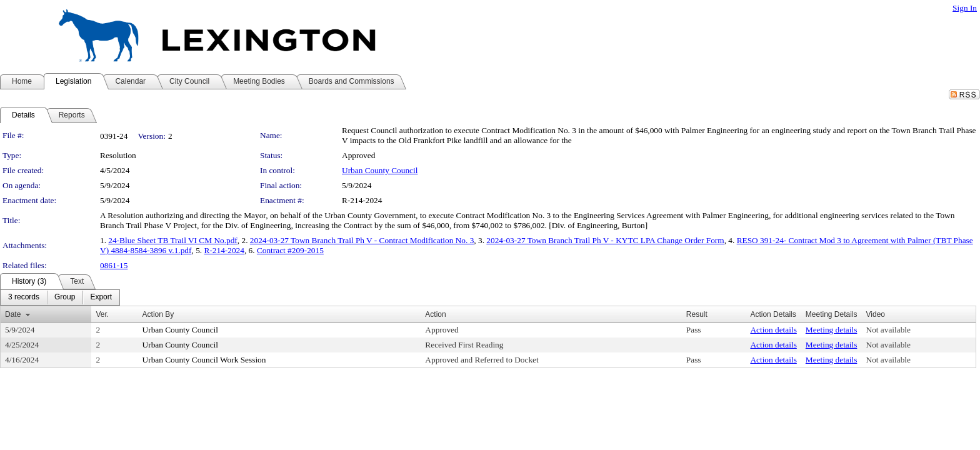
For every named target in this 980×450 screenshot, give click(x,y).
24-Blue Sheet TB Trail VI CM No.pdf (172, 240)
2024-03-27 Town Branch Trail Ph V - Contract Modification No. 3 (362, 240)
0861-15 (114, 265)
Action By (158, 314)
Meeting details (832, 330)
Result (697, 314)
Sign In (965, 8)
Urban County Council (380, 170)
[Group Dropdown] (65, 297)
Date (13, 314)
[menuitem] (24, 297)
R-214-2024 (224, 250)
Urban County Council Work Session (204, 360)
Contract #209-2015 (290, 250)
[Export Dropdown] (101, 297)
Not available (888, 330)
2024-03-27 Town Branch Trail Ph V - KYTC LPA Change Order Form (605, 240)
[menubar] (60, 297)
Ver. (102, 314)
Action (435, 314)
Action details (773, 330)
